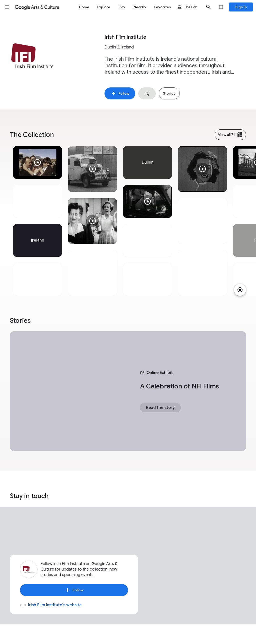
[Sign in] (241, 7)
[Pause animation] (240, 290)
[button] (7, 7)
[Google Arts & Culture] (37, 7)
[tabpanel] (37, 221)
